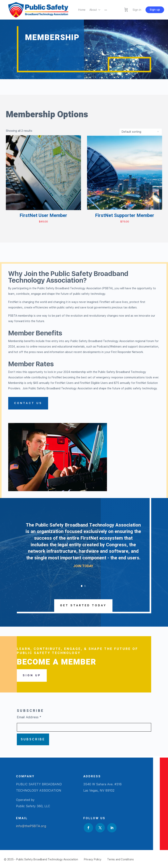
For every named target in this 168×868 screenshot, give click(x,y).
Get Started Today (83, 605)
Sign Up (32, 675)
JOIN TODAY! (129, 64)
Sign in (137, 10)
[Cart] (126, 10)
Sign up (155, 10)
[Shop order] (141, 132)
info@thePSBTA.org (31, 826)
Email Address (29, 717)
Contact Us (28, 403)
